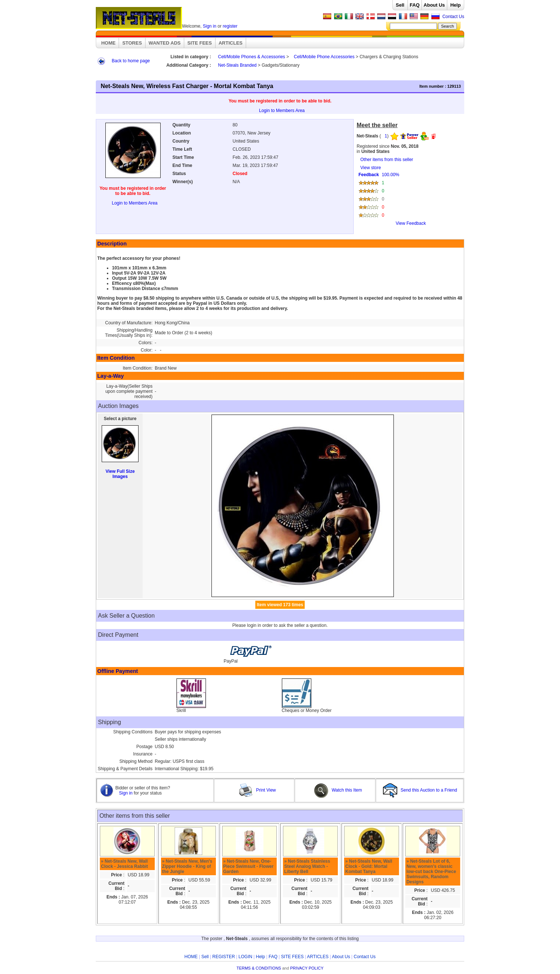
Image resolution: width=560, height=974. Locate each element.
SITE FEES (200, 43)
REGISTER (223, 957)
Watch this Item (338, 790)
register (230, 26)
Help (455, 5)
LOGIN (245, 957)
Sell (400, 5)
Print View (257, 790)
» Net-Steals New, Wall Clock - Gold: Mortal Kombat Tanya (369, 866)
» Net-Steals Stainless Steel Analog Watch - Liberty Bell (307, 866)
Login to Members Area (282, 111)
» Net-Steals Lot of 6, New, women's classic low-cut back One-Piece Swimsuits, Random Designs (431, 872)
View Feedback (411, 223)
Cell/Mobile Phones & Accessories (252, 57)
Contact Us (453, 17)
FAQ (415, 5)
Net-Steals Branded (237, 65)
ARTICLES (230, 43)
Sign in (209, 26)
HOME (108, 43)
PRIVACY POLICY (307, 968)
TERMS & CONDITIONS (259, 968)
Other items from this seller (387, 160)
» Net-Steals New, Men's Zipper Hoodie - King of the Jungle (187, 866)
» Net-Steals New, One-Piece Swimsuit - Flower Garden (248, 866)
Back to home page (131, 61)
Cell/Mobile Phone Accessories (324, 57)
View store (409, 198)
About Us (434, 5)
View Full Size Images (120, 474)
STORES (132, 43)
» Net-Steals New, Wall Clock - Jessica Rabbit (124, 864)
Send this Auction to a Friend (421, 790)
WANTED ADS (164, 43)
